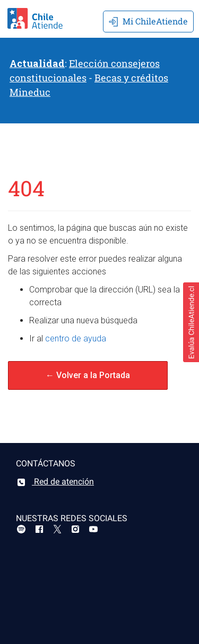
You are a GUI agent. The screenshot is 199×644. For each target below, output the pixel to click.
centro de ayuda (76, 338)
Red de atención (55, 482)
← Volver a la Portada (88, 375)
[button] (191, 322)
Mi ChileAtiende (148, 21)
